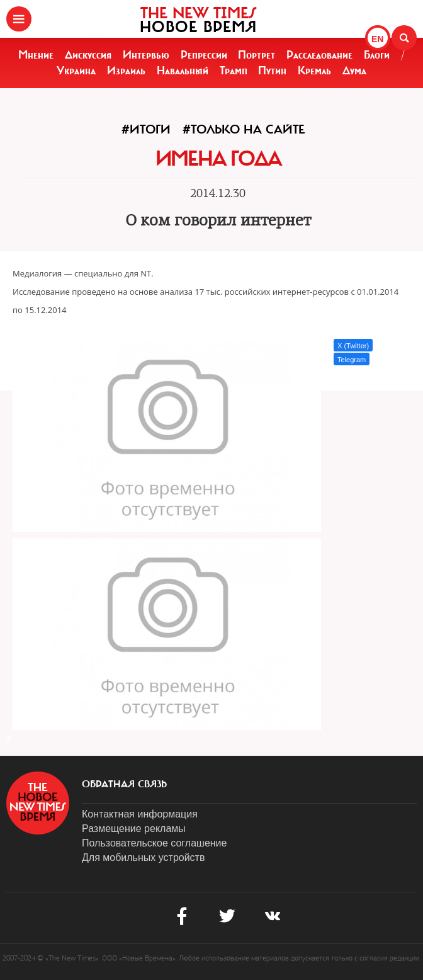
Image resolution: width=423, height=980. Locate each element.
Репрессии (204, 55)
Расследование (319, 55)
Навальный (183, 71)
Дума (354, 71)
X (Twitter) (353, 346)
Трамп (234, 71)
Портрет (257, 55)
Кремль (314, 71)
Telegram (352, 360)
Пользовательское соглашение (154, 843)
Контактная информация (140, 814)
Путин (272, 71)
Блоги (377, 55)
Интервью (146, 55)
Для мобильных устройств (143, 857)
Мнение (36, 55)
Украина (76, 71)
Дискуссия (88, 55)
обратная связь (124, 784)
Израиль (126, 71)
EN (377, 39)
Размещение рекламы (134, 829)
